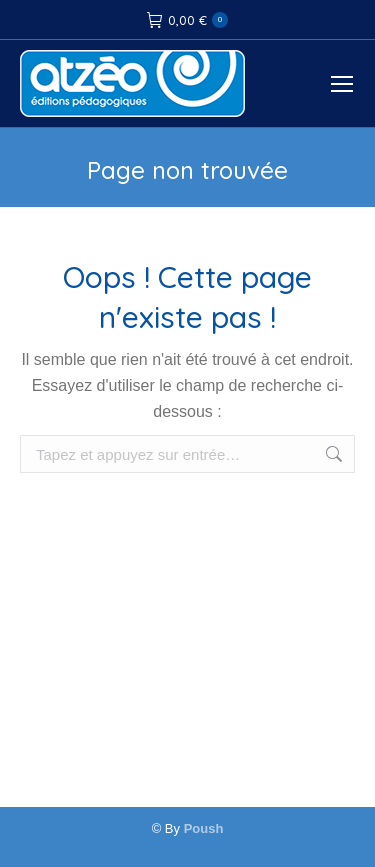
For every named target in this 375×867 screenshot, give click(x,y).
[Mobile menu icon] (342, 84)
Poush (204, 828)
